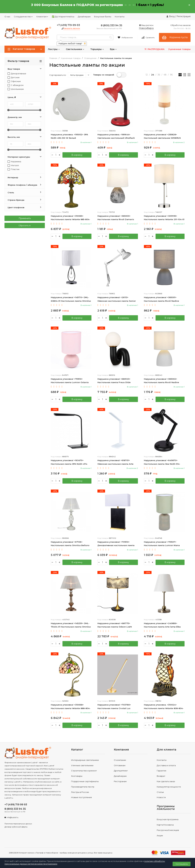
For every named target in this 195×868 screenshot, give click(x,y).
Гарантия (161, 771)
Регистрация (184, 16)
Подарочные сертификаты (85, 781)
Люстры (54, 49)
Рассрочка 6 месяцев (168, 830)
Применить (25, 218)
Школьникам (16, 89)
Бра (113, 49)
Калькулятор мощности (169, 787)
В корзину (77, 155)
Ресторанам (120, 781)
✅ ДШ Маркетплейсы (63, 17)
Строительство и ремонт (84, 771)
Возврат (161, 776)
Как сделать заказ (166, 781)
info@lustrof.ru (13, 817)
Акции (160, 835)
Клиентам (42, 17)
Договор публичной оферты (16, 827)
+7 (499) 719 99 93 (16, 805)
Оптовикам (120, 765)
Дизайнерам (84, 17)
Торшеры (97, 49)
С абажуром (16, 85)
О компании (120, 760)
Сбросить (25, 225)
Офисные (14, 81)
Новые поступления (81, 797)
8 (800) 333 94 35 (112, 25)
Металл (13, 165)
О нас (7, 17)
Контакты (120, 17)
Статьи (160, 792)
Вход (172, 16)
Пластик (14, 169)
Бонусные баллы (103, 17)
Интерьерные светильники (85, 760)
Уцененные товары (179, 49)
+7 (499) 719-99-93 (68, 25)
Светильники (75, 49)
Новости (161, 797)
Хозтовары (77, 776)
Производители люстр (83, 787)
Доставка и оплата (166, 765)
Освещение (90, 58)
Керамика (14, 162)
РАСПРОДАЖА (154, 49)
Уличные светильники (82, 765)
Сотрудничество (23, 17)
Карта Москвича (165, 825)
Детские (14, 77)
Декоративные (17, 74)
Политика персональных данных (18, 824)
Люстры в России (80, 792)
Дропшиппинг (121, 771)
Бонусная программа (168, 819)
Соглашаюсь (182, 864)
